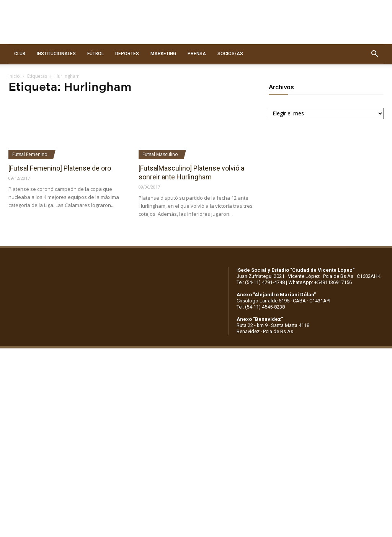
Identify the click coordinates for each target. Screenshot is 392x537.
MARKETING (163, 54)
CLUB (20, 54)
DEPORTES (127, 54)
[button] (374, 54)
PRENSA (197, 54)
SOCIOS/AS (230, 54)
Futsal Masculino (160, 154)
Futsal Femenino (30, 154)
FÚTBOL (96, 54)
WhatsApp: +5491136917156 (320, 282)
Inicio (14, 76)
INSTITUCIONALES (56, 54)
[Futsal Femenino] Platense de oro (60, 168)
